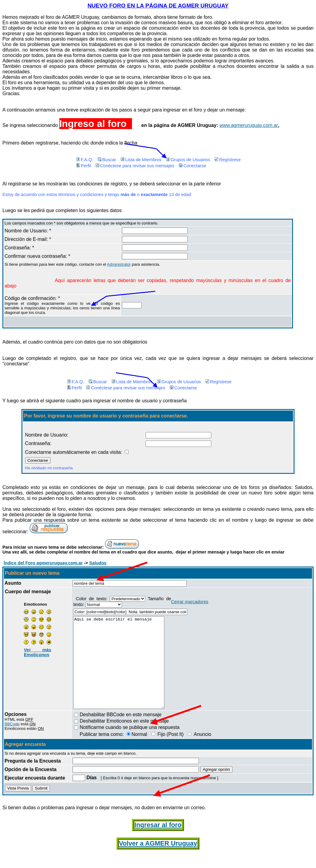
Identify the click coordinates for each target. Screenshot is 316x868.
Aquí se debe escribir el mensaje (124, 672)
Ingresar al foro (158, 843)
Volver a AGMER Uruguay (158, 862)
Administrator (119, 264)
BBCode (12, 742)
